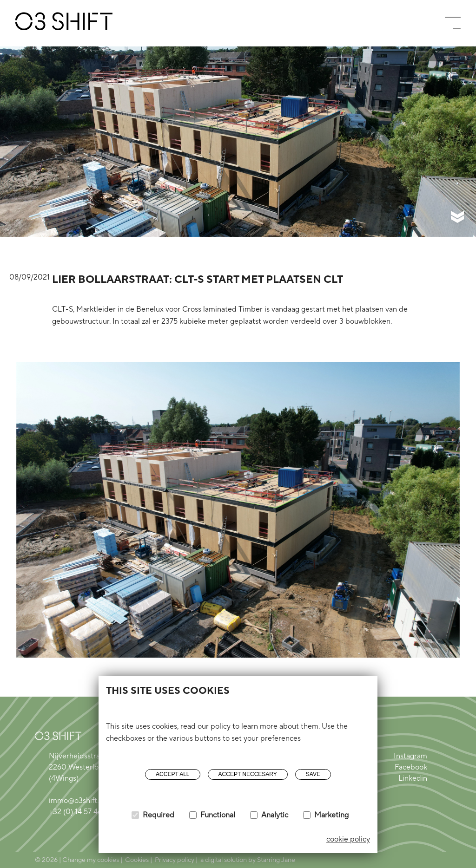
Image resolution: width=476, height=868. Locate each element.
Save (313, 774)
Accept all (172, 774)
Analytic (275, 815)
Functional (218, 815)
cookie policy (348, 839)
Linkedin (413, 778)
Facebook (411, 767)
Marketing (331, 815)
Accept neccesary (248, 774)
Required (159, 815)
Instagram (410, 756)
